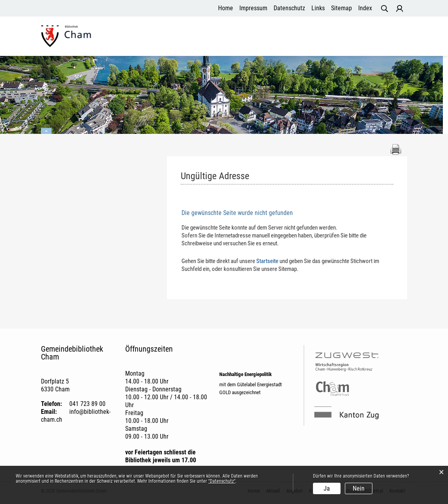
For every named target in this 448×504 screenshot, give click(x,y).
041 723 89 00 (87, 404)
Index (365, 8)
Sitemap (342, 8)
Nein (359, 488)
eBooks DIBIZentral (343, 41)
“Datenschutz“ (222, 481)
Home (226, 8)
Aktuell (212, 41)
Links (318, 8)
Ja (327, 488)
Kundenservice (285, 41)
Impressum (253, 8)
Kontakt (392, 41)
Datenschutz (289, 8)
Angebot (242, 41)
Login (400, 9)
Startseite (267, 261)
